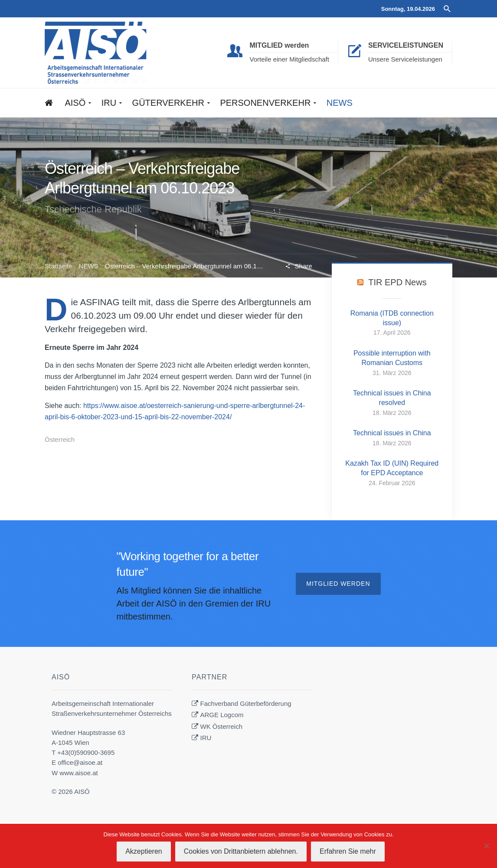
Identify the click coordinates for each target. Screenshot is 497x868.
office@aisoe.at (80, 762)
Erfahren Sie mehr (348, 851)
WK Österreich (222, 726)
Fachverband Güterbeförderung (246, 703)
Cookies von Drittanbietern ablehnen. (241, 851)
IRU (206, 738)
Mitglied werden (338, 584)
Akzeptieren (144, 851)
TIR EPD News (397, 282)
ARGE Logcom (222, 715)
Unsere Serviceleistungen (405, 59)
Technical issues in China (392, 433)
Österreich (60, 439)
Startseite (58, 266)
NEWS (89, 266)
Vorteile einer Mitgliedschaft (289, 59)
